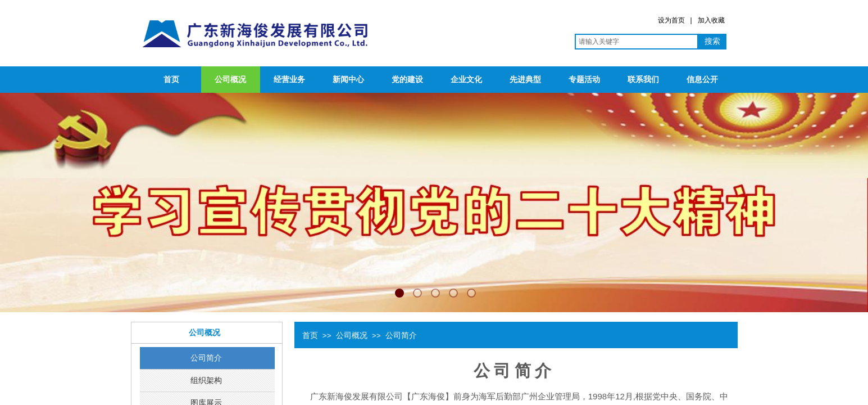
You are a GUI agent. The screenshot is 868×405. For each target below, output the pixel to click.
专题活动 (584, 80)
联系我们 (643, 80)
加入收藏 (711, 20)
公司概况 (230, 80)
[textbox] (637, 42)
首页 (171, 80)
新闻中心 (348, 80)
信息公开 (702, 80)
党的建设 (407, 80)
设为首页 (671, 20)
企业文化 (466, 80)
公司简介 (401, 335)
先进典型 (525, 80)
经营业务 (289, 80)
